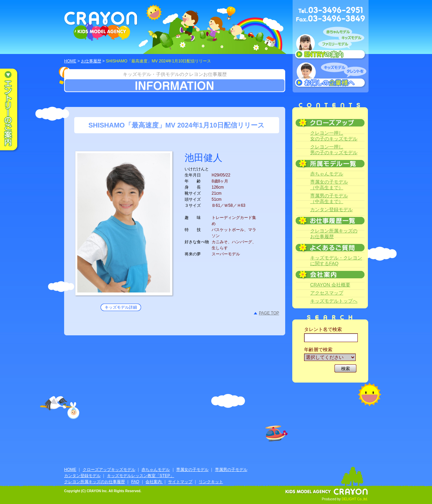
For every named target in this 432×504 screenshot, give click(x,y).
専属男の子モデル (231, 470)
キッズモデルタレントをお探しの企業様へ (331, 76)
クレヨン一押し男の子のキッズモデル (334, 150)
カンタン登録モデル (331, 209)
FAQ (135, 482)
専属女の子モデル (192, 470)
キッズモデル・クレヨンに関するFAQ (336, 261)
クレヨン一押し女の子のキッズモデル (334, 136)
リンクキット (211, 482)
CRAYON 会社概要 (330, 285)
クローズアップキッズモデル (109, 470)
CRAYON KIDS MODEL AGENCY (101, 26)
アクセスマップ (327, 293)
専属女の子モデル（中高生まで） (329, 185)
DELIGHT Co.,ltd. (355, 499)
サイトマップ (180, 482)
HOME (70, 61)
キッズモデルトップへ (334, 301)
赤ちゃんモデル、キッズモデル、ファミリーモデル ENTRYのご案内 (331, 45)
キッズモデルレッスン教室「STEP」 (141, 476)
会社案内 (154, 482)
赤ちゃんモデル (327, 174)
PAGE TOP (269, 313)
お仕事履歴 (91, 61)
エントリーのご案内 (13, 110)
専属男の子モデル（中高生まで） (329, 199)
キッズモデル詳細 (121, 307)
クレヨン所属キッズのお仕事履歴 (334, 234)
